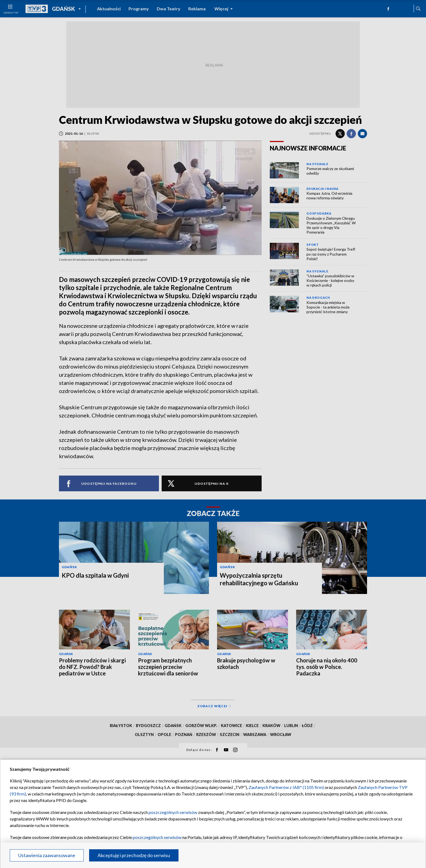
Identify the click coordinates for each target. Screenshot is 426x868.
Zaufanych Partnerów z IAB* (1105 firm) (286, 787)
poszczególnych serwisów (173, 812)
